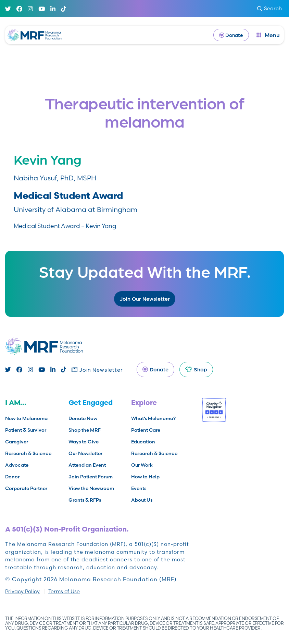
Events (139, 488)
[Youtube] (42, 9)
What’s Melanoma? (153, 418)
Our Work (142, 465)
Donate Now (83, 418)
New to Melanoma (26, 418)
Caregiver (17, 442)
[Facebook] (19, 9)
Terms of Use (64, 591)
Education (143, 442)
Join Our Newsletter (145, 299)
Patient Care (146, 430)
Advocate (17, 465)
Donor (12, 477)
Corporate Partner (26, 488)
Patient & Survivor (26, 430)
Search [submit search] (269, 8)
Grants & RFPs (85, 500)
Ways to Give (84, 442)
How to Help (145, 477)
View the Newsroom (91, 488)
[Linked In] (53, 9)
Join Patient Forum (91, 477)
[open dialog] (268, 35)
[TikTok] (64, 9)
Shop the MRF (85, 430)
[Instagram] (30, 9)
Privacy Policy (22, 591)
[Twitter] (8, 9)
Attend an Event (87, 465)
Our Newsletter (85, 453)
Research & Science (28, 453)
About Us (142, 500)
